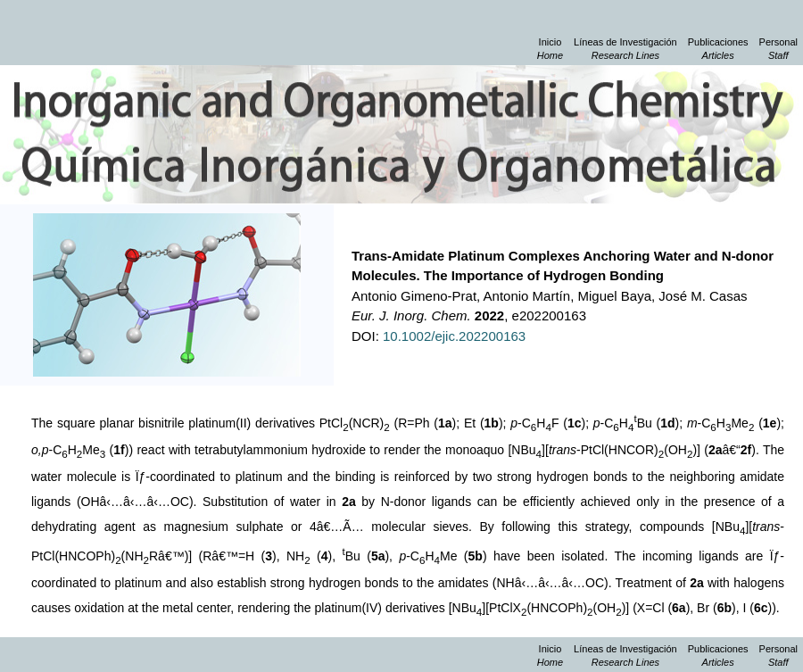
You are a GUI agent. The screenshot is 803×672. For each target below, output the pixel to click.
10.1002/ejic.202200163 (454, 336)
